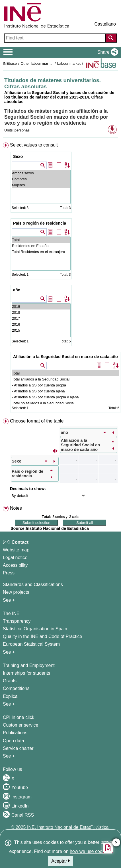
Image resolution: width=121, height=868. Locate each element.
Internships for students (26, 673)
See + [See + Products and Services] (9, 756)
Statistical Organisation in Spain (35, 629)
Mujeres (41, 185)
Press (9, 573)
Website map (16, 550)
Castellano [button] (105, 24)
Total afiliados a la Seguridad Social (65, 379)
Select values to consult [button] (34, 145)
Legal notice (15, 558)
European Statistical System (31, 644)
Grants (10, 681)
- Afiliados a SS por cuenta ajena (65, 391)
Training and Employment (29, 665)
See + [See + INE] (9, 652)
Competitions (16, 688)
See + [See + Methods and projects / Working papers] (9, 600)
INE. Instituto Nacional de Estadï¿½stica (68, 827)
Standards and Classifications (33, 584)
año (17, 290)
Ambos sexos (41, 173)
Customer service (20, 725)
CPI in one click (19, 717)
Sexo (18, 156)
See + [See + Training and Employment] (9, 704)
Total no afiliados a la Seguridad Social (65, 403)
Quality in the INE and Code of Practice (42, 636)
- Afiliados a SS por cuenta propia (65, 385)
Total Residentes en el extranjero (41, 252)
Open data (14, 741)
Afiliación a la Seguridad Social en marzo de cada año (65, 357)
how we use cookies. (91, 851)
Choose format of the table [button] (37, 421)
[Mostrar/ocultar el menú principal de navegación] (8, 52)
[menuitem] (61, 279)
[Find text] (56, 38)
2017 (41, 318)
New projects (16, 592)
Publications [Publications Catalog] (15, 733)
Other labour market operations (46, 63)
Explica (10, 696)
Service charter (18, 748)
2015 (41, 330)
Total (41, 240)
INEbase (10, 63)
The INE (11, 613)
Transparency (17, 621)
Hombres (41, 179)
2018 (41, 312)
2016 (41, 324)
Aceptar (61, 861)
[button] (107, 52)
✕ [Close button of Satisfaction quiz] (116, 843)
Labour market (69, 63)
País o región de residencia (40, 223)
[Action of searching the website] (111, 38)
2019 (41, 307)
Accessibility (15, 565)
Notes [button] (16, 508)
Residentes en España (41, 246)
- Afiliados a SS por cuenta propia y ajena (65, 397)
